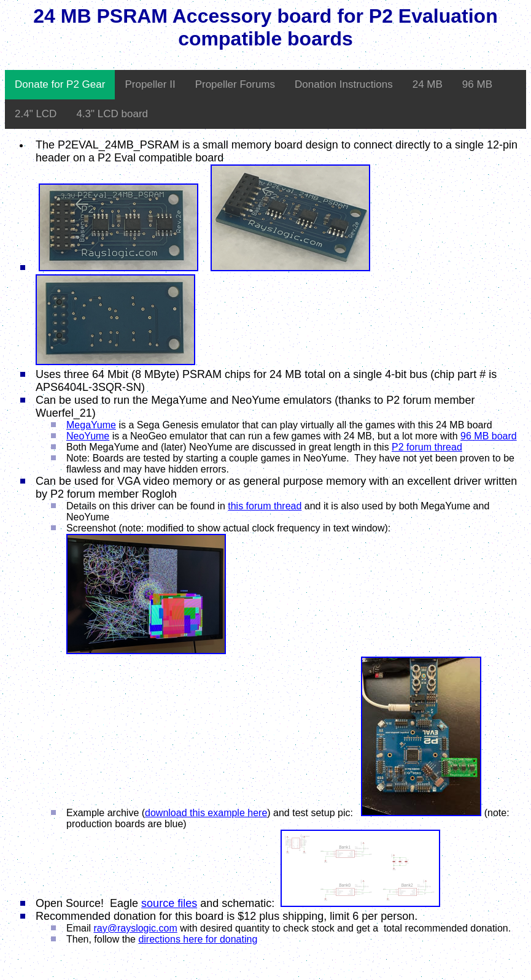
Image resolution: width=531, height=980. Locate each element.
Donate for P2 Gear (60, 84)
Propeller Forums (235, 84)
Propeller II (150, 84)
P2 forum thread (427, 447)
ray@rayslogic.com (135, 928)
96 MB (477, 84)
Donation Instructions (344, 84)
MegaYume (91, 425)
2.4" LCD (36, 114)
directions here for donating (198, 939)
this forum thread (265, 506)
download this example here (206, 813)
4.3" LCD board (112, 114)
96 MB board (489, 436)
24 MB (428, 84)
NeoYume (88, 436)
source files (169, 903)
